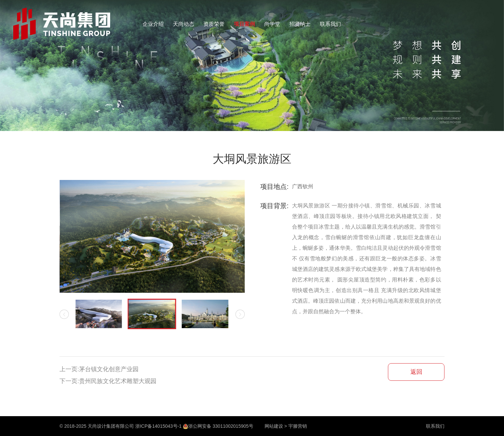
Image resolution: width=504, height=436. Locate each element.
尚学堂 (272, 24)
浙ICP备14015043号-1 (158, 426)
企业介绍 (153, 24)
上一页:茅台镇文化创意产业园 (99, 369)
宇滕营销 (298, 426)
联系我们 (330, 24)
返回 (416, 372)
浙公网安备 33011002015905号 (218, 426)
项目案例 (244, 24)
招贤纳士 (300, 24)
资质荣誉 (214, 24)
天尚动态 (184, 24)
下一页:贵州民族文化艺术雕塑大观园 (108, 381)
